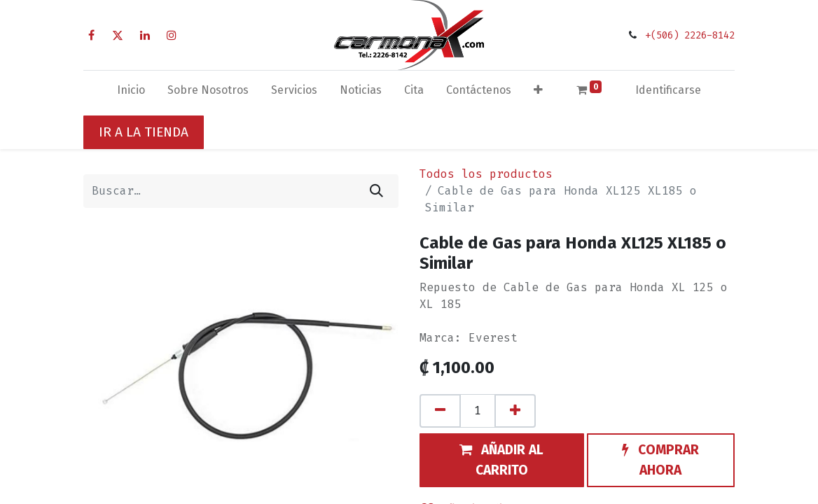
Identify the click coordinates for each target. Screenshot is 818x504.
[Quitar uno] (440, 411)
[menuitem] (131, 93)
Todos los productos (486, 174)
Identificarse (668, 90)
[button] (538, 93)
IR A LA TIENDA (144, 132)
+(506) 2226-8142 (690, 35)
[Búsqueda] (376, 191)
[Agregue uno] (515, 411)
